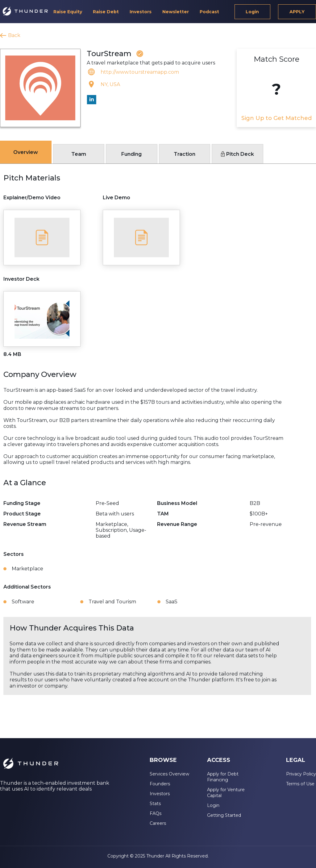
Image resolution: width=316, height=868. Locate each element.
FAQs (156, 813)
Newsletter (176, 12)
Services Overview (169, 774)
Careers (158, 823)
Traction (185, 154)
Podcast (209, 12)
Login (252, 12)
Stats (155, 804)
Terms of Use (300, 784)
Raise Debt (106, 12)
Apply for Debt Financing (223, 777)
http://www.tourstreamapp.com (140, 72)
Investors (141, 12)
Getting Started (224, 815)
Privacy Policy (301, 774)
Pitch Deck (237, 154)
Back (14, 35)
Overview (26, 152)
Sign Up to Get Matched (276, 118)
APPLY (297, 12)
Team (79, 154)
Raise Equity (68, 12)
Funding (131, 154)
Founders (160, 784)
